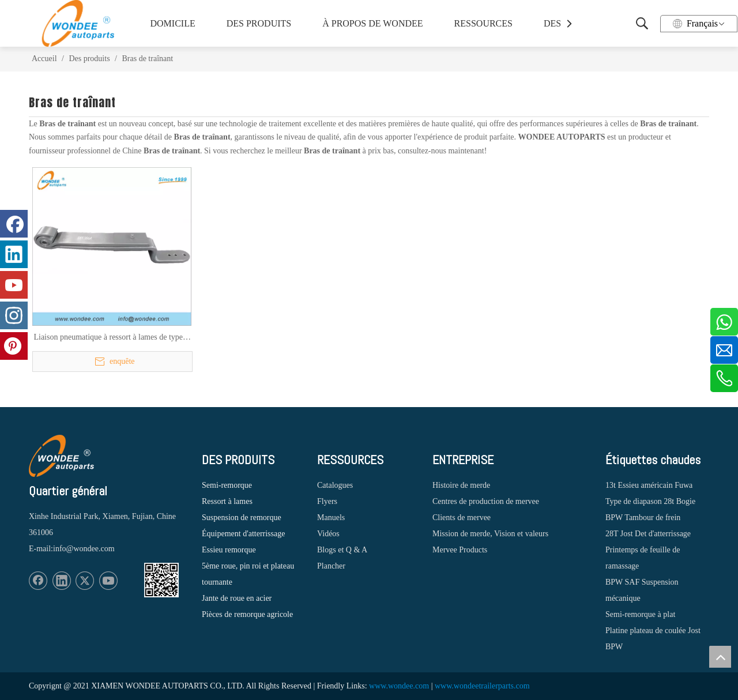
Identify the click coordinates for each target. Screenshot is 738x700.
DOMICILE (173, 23)
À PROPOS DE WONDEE (370, 23)
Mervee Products (460, 550)
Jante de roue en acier (237, 598)
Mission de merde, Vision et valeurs (490, 534)
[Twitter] (85, 581)
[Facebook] (38, 581)
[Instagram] (14, 315)
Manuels (331, 518)
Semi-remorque (227, 485)
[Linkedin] (62, 581)
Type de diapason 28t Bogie (650, 501)
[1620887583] (161, 580)
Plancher (331, 566)
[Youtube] (108, 581)
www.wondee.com (399, 686)
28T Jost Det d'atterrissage (648, 534)
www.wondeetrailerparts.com (482, 686)
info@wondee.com (84, 549)
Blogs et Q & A (342, 550)
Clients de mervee (462, 518)
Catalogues (335, 485)
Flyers (327, 501)
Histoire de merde (461, 485)
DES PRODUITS (259, 23)
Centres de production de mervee (486, 501)
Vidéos (328, 534)
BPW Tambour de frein (643, 518)
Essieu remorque (229, 550)
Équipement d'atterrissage (243, 534)
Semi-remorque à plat (640, 614)
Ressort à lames (227, 501)
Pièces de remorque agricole (247, 614)
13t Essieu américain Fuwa (649, 485)
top (720, 657)
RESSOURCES (483, 23)
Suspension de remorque (242, 518)
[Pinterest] (14, 346)
